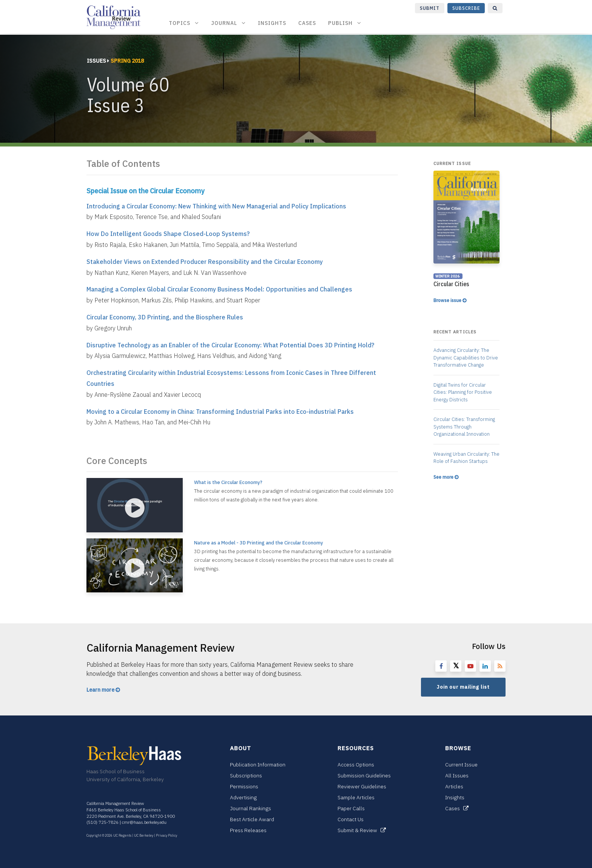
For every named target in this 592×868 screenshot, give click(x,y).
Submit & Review (362, 830)
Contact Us (351, 819)
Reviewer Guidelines (362, 786)
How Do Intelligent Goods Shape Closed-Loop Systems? (168, 234)
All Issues (457, 775)
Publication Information (258, 765)
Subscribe (466, 8)
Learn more (103, 690)
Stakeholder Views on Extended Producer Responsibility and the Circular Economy (205, 262)
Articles (454, 786)
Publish (345, 23)
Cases (307, 23)
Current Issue (461, 765)
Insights (272, 23)
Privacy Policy (166, 835)
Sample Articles (356, 797)
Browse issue (450, 300)
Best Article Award (252, 819)
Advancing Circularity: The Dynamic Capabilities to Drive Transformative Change (466, 358)
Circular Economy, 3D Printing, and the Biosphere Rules (165, 317)
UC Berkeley (144, 835)
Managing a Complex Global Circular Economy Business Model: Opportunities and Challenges (219, 289)
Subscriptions (246, 775)
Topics (184, 23)
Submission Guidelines (364, 775)
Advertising (243, 797)
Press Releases (248, 830)
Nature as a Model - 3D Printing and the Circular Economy (259, 543)
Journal (228, 23)
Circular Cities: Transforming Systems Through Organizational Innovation (464, 427)
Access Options (356, 765)
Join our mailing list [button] (463, 687)
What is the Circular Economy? (228, 482)
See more (446, 477)
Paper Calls (351, 808)
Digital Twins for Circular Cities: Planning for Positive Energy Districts (463, 392)
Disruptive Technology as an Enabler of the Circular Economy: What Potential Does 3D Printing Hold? (230, 345)
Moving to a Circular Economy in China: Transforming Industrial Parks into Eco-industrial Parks (220, 412)
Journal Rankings (251, 808)
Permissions (244, 786)
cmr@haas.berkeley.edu (144, 822)
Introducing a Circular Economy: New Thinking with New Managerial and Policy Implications (216, 206)
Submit (430, 8)
